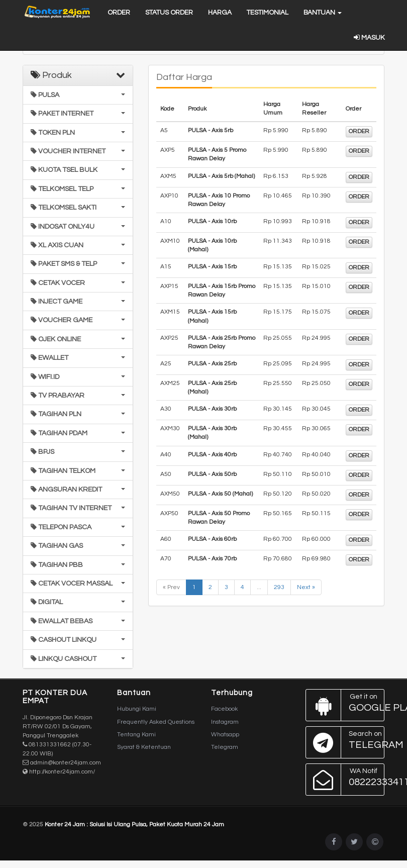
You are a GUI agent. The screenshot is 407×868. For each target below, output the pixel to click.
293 (279, 587)
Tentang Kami (136, 735)
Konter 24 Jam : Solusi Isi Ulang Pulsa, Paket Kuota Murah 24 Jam (134, 825)
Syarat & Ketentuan (144, 747)
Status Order (169, 13)
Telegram (225, 747)
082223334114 (345, 780)
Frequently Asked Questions (156, 722)
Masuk (369, 38)
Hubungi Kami (137, 709)
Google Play (345, 705)
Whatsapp (225, 735)
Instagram (225, 722)
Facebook (224, 709)
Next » (306, 587)
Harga (220, 13)
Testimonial (268, 13)
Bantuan (323, 13)
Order (119, 13)
